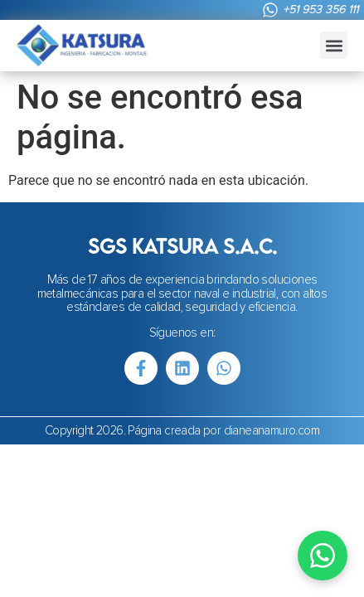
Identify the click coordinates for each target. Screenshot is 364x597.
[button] (334, 45)
